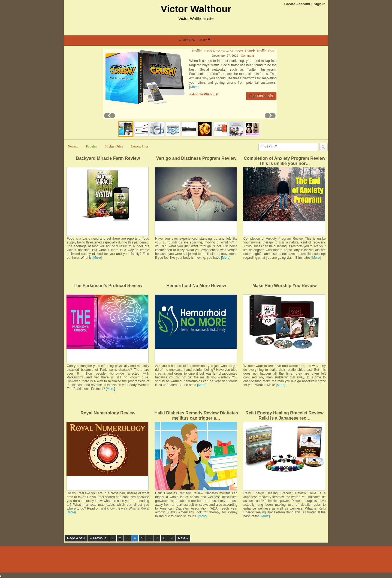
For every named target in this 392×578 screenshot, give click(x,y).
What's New (187, 40)
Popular (91, 146)
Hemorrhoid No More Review (196, 286)
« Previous (98, 538)
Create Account (297, 4)
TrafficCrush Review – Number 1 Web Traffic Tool (233, 51)
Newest (73, 146)
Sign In (320, 4)
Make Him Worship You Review (285, 286)
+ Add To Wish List (204, 94)
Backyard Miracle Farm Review (108, 158)
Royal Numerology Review (108, 413)
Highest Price (114, 146)
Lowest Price (140, 146)
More (205, 40)
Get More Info (261, 96)
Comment (248, 56)
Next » (183, 538)
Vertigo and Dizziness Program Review (196, 158)
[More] (194, 87)
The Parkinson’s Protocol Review (108, 286)
